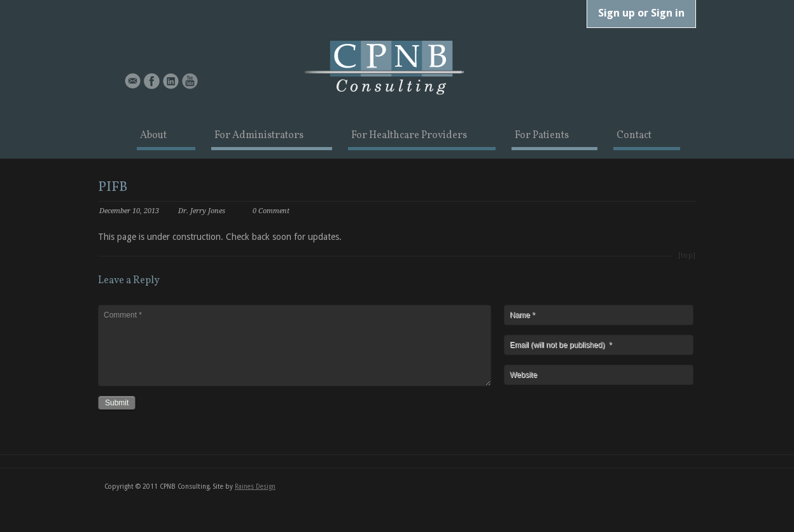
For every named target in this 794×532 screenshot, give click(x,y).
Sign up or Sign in (641, 13)
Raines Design (255, 486)
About (153, 136)
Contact (634, 136)
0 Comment (271, 211)
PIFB (113, 187)
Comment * (295, 346)
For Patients (542, 136)
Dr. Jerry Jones (202, 211)
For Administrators (259, 136)
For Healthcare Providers (409, 136)
